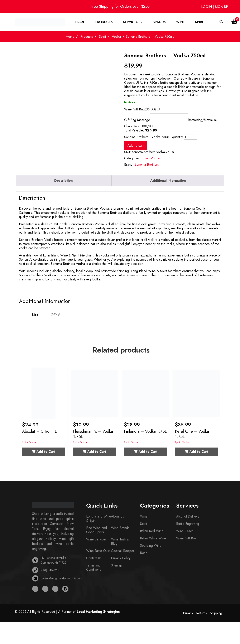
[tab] (64, 182)
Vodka (116, 37)
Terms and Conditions (94, 569)
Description (63, 182)
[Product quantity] (191, 139)
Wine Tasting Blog (120, 543)
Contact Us (94, 560)
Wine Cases (185, 533)
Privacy (188, 615)
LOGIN (207, 7)
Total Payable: (134, 132)
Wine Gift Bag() (140, 110)
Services (131, 22)
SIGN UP (222, 7)
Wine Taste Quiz (98, 552)
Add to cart (136, 147)
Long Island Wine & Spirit (99, 520)
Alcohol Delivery (188, 518)
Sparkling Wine (151, 547)
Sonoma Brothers (147, 166)
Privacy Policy (121, 560)
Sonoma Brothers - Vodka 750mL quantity (153, 139)
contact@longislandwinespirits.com (61, 580)
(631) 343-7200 (51, 572)
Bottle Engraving (188, 525)
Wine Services (96, 541)
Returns (201, 615)
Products (104, 22)
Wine (181, 22)
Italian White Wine (153, 540)
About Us (117, 518)
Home (80, 22)
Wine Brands (120, 530)
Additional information (168, 182)
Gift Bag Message (137, 122)
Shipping (216, 615)
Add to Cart (44, 453)
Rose (144, 555)
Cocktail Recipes (123, 552)
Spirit (200, 22)
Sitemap (117, 567)
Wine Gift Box (186, 540)
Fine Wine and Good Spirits (97, 532)
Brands (159, 22)
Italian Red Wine (152, 533)
